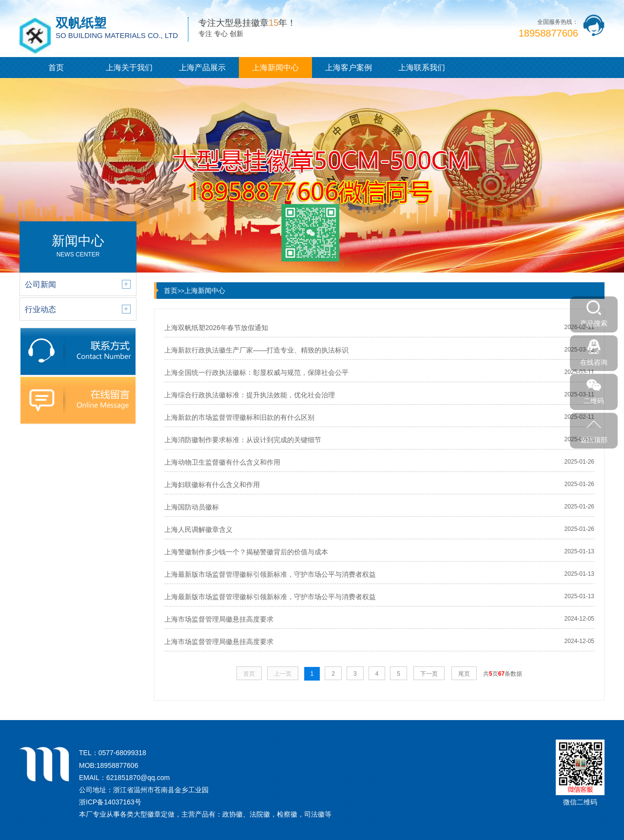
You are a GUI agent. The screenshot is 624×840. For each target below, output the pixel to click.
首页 (56, 68)
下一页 (429, 674)
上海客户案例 (349, 68)
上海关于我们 (129, 68)
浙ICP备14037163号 (110, 802)
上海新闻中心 (275, 68)
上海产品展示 (202, 68)
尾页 (464, 674)
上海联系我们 (422, 68)
